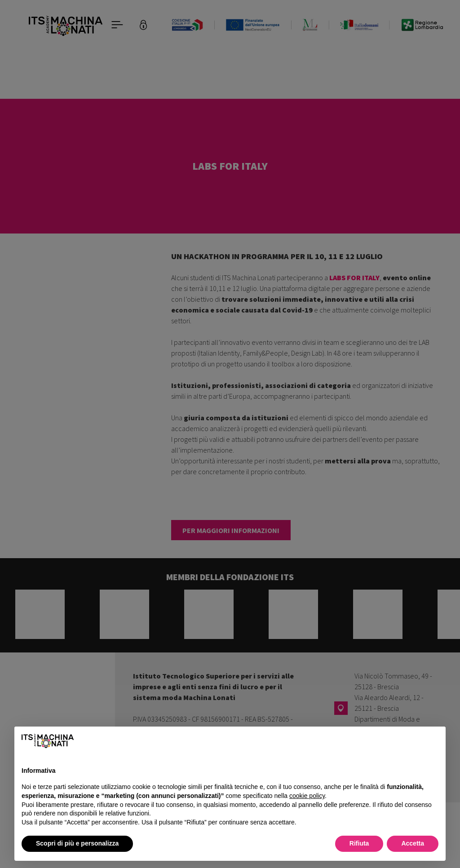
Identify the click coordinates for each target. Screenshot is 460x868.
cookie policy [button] (307, 796)
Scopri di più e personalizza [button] (77, 843)
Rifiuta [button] (359, 843)
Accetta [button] (413, 843)
